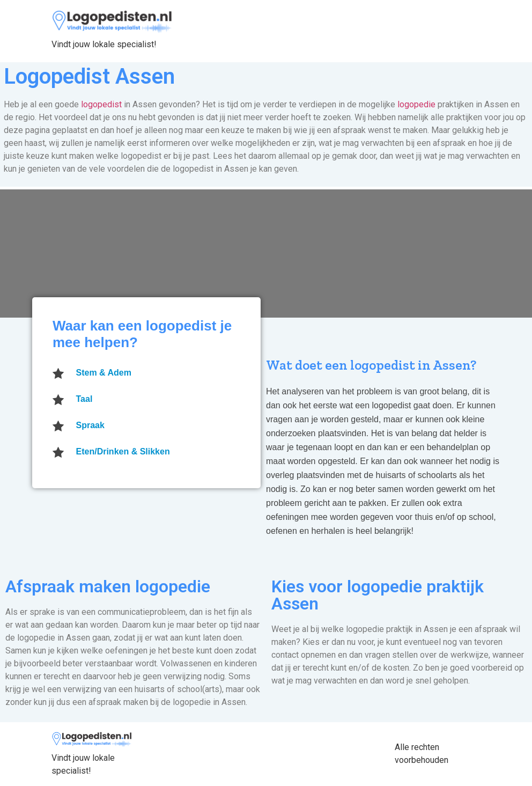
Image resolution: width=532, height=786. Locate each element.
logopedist (101, 104)
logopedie (416, 104)
